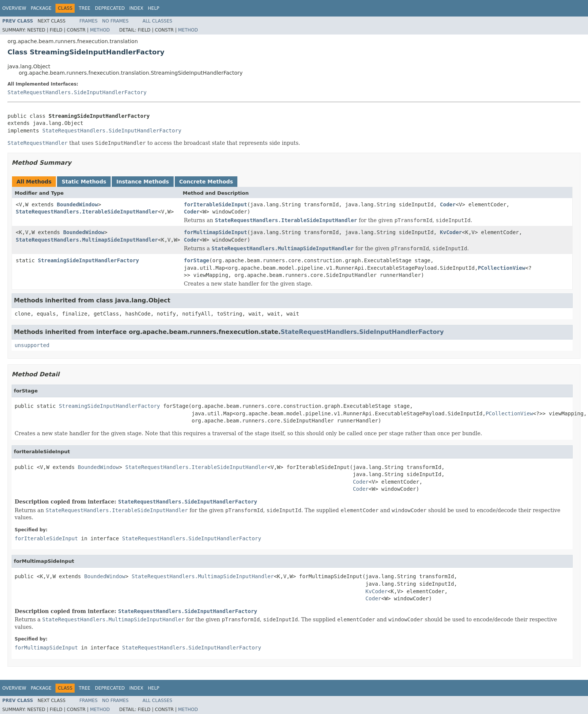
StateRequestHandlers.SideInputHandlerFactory (77, 92)
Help (154, 8)
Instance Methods (142, 182)
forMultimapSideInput (215, 232)
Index (136, 8)
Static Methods (84, 182)
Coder (448, 204)
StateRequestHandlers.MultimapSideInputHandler (87, 240)
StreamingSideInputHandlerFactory (88, 260)
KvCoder (451, 232)
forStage (196, 260)
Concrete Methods (206, 182)
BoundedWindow (78, 204)
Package (41, 8)
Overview (14, 8)
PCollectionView (501, 268)
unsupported (32, 345)
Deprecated (110, 8)
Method (100, 30)
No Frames (115, 21)
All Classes (157, 21)
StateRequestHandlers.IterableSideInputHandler (87, 212)
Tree (85, 8)
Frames (89, 21)
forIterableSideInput (215, 204)
